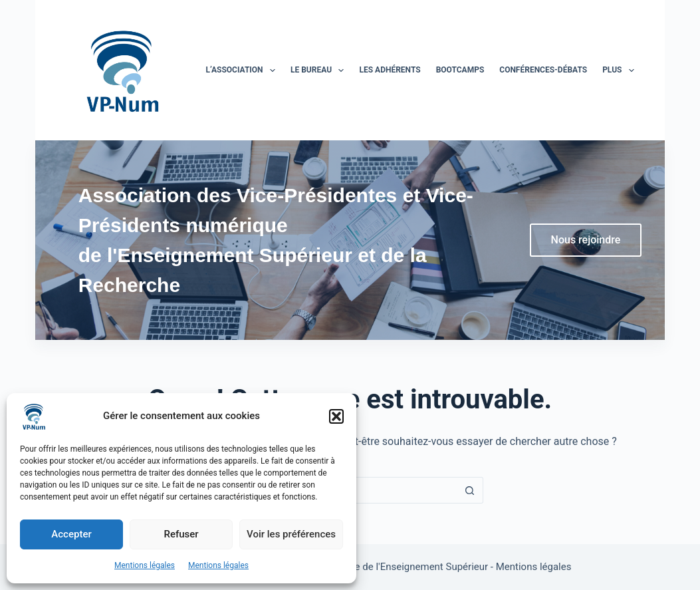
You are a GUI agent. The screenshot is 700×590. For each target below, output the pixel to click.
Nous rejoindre (586, 240)
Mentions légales (145, 565)
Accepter (71, 534)
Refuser (181, 534)
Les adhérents (390, 70)
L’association (243, 71)
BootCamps (460, 70)
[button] (336, 416)
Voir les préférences (291, 534)
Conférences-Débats (543, 70)
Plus (621, 71)
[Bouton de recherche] (470, 490)
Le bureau (320, 71)
